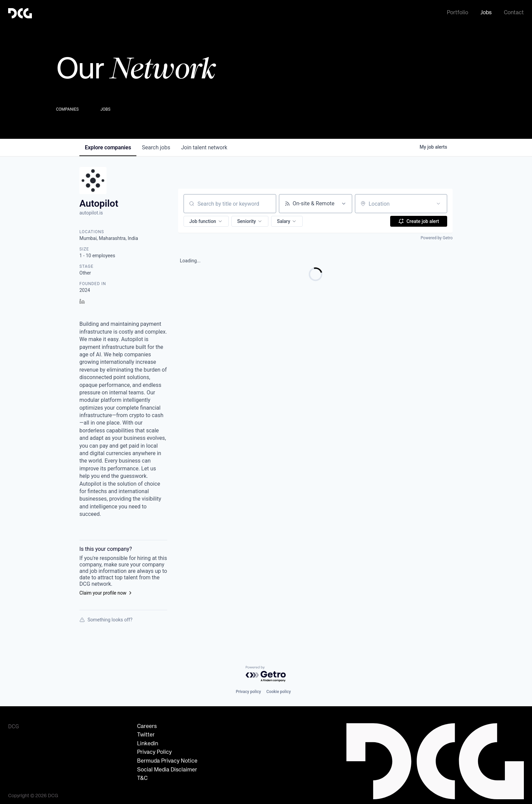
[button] (206, 219)
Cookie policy (279, 690)
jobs (156, 145)
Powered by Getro (437, 236)
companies (108, 145)
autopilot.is (91, 211)
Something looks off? (106, 618)
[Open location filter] (438, 202)
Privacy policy (248, 690)
